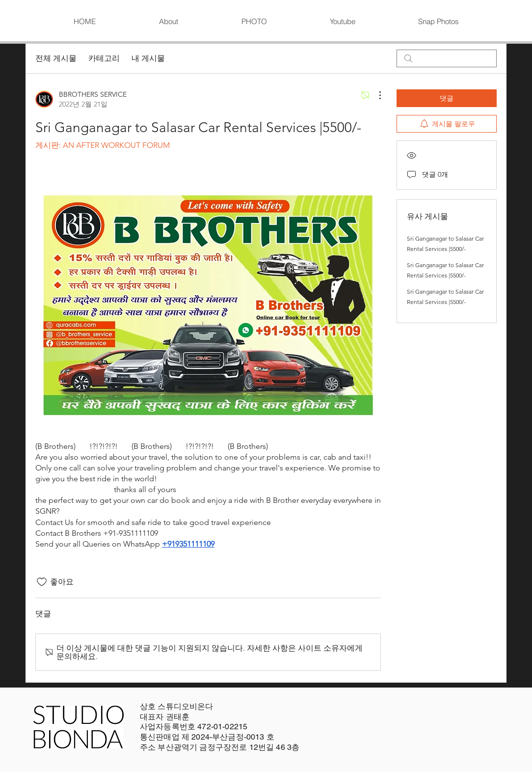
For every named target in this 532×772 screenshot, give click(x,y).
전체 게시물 (56, 58)
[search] (447, 58)
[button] (254, 22)
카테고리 (104, 58)
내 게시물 (148, 58)
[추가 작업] (375, 95)
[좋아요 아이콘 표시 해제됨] (42, 582)
